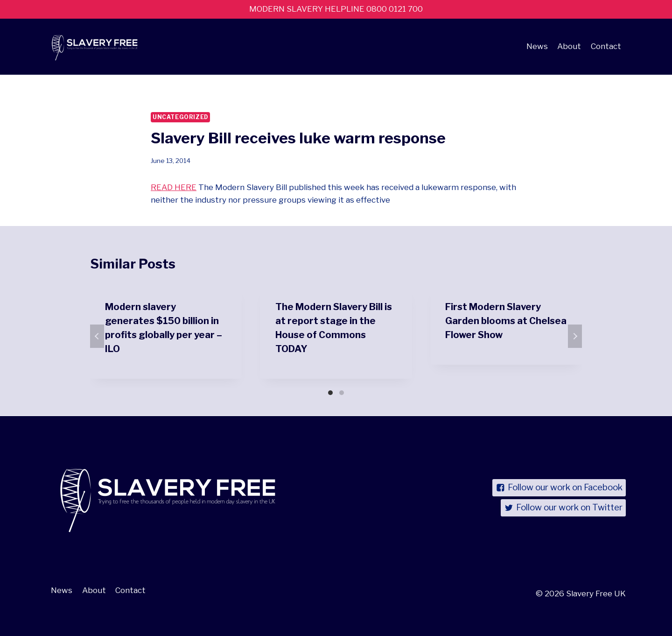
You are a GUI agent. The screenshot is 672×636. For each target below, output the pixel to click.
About (569, 46)
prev (97, 336)
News (537, 46)
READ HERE (174, 187)
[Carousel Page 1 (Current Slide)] (330, 393)
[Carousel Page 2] (342, 393)
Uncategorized (180, 117)
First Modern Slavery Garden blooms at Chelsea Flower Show (506, 321)
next (575, 336)
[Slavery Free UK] (93, 47)
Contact (606, 46)
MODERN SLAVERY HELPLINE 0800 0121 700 (336, 9)
